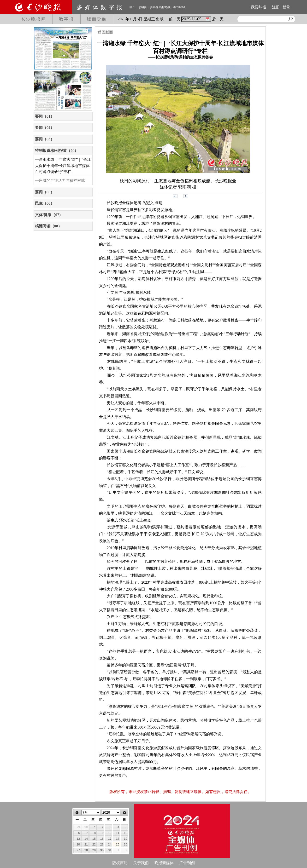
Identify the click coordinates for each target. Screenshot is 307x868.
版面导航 (97, 19)
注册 (276, 7)
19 (125, 839)
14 (86, 839)
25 (118, 844)
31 (110, 850)
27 (78, 850)
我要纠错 (259, 7)
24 (110, 844)
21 (86, 844)
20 (78, 844)
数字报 (67, 19)
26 (125, 844)
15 (94, 839)
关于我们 (141, 863)
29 (94, 850)
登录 (286, 7)
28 (86, 850)
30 (102, 850)
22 (94, 844)
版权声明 (120, 863)
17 (110, 839)
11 (118, 833)
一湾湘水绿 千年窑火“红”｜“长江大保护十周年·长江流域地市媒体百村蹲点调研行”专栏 (63, 166)
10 (110, 833)
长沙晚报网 (34, 19)
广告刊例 (187, 863)
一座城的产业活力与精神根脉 (60, 181)
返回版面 (105, 32)
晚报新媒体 (164, 863)
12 (125, 833)
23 (102, 844)
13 (78, 839)
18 (118, 839)
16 (102, 839)
